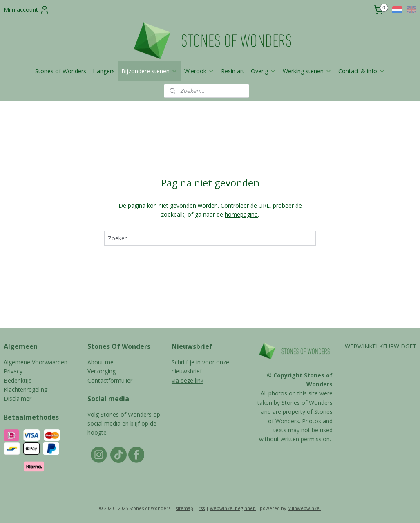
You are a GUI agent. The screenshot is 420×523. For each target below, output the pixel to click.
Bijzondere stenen (150, 71)
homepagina (241, 214)
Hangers (104, 71)
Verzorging (102, 371)
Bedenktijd (18, 380)
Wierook (199, 71)
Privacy (13, 371)
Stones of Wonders (61, 71)
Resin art (233, 71)
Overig (264, 71)
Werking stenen (307, 71)
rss (202, 508)
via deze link (188, 380)
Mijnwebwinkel (304, 508)
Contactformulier (110, 380)
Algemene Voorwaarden (36, 362)
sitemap (184, 508)
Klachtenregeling (26, 389)
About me (101, 362)
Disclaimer (18, 398)
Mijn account (27, 10)
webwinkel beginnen (233, 508)
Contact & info (362, 71)
